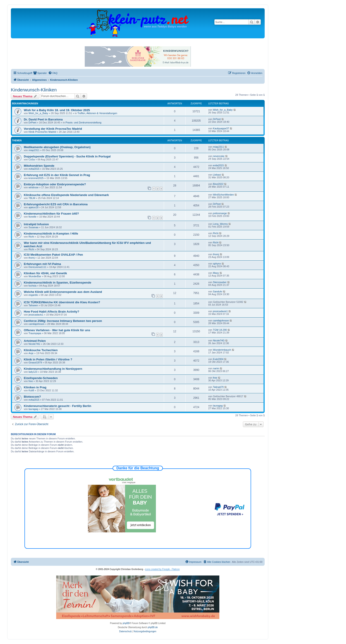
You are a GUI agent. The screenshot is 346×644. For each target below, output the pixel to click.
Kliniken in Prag (35, 387)
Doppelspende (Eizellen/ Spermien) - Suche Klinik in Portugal (67, 156)
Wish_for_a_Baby (38, 113)
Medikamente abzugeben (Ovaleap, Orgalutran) (57, 147)
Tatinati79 (218, 387)
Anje (31, 353)
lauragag (33, 409)
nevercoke (219, 156)
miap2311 (34, 150)
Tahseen (33, 305)
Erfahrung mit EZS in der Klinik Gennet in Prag (57, 175)
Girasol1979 (35, 362)
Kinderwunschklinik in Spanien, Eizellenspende (58, 283)
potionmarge (220, 213)
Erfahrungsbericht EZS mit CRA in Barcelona (56, 204)
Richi (31, 237)
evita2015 (34, 169)
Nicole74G (34, 344)
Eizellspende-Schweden (41, 378)
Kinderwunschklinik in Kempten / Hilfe (51, 234)
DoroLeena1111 (38, 267)
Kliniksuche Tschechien (41, 350)
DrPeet (32, 122)
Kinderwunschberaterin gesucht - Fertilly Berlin (58, 406)
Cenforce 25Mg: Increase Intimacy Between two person (63, 321)
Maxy (216, 273)
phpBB (126, 623)
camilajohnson (36, 324)
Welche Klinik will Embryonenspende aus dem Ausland (63, 292)
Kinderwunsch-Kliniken (34, 90)
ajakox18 (34, 207)
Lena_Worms (220, 224)
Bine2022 (218, 184)
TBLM (32, 198)
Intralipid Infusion (36, 224)
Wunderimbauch (222, 350)
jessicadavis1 (36, 315)
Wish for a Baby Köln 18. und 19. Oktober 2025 (57, 110)
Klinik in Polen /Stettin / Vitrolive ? (48, 359)
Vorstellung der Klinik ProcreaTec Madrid (53, 129)
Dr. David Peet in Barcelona (43, 119)
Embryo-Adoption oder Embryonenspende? (55, 184)
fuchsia (33, 286)
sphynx (217, 264)
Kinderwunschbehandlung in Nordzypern (53, 369)
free (31, 381)
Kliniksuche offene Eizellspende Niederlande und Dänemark (66, 195)
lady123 (33, 372)
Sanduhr (218, 291)
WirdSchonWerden (223, 195)
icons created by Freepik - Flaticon (162, 569)
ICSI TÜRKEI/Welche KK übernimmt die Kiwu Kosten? (62, 302)
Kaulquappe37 (221, 128)
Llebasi (217, 175)
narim (216, 368)
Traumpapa (35, 333)
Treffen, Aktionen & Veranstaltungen (97, 113)
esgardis (33, 295)
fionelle (33, 217)
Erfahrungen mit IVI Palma (42, 264)
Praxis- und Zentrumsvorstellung (83, 122)
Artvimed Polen (35, 341)
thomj (32, 258)
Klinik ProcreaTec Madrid (42, 132)
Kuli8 (31, 390)
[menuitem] (40, 73)
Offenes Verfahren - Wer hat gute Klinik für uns (57, 330)
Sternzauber (220, 282)
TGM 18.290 (220, 330)
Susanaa (33, 227)
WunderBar (35, 276)
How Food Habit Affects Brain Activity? (51, 312)
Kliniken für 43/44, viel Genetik (45, 273)
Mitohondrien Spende (39, 166)
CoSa (32, 159)
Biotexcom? (32, 397)
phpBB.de (153, 627)
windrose (34, 187)
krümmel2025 (36, 178)
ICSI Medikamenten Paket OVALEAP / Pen (53, 255)
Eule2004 (218, 359)
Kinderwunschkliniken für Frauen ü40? (51, 214)
